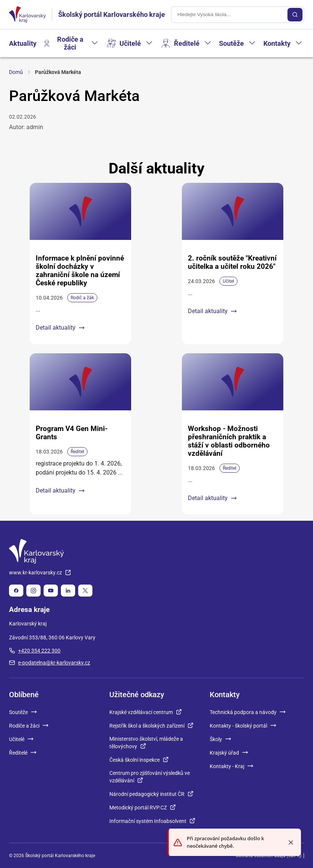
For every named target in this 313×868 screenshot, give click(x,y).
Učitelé (130, 43)
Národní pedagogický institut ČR (151, 794)
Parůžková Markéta (58, 72)
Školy (220, 739)
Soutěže (231, 43)
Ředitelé (187, 43)
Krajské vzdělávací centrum (146, 712)
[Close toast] (291, 842)
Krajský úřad (229, 753)
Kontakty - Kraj (231, 766)
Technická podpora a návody (248, 712)
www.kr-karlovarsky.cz (40, 573)
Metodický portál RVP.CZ (143, 808)
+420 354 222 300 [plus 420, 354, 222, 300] (35, 651)
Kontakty (277, 43)
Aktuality (23, 43)
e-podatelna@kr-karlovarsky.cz (50, 663)
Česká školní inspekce (139, 760)
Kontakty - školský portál (243, 726)
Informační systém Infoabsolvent (152, 821)
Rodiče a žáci (70, 43)
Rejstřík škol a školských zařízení (151, 726)
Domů (16, 72)
